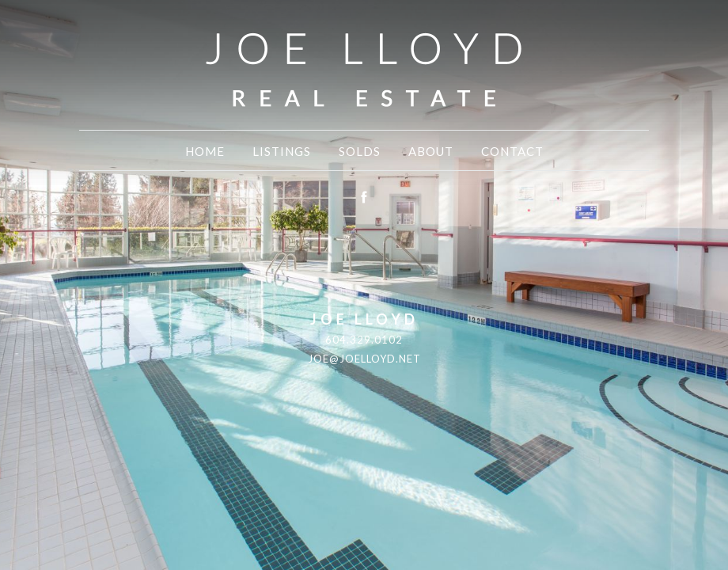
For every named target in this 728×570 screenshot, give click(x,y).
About (431, 151)
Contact (512, 151)
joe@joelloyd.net (364, 359)
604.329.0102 (364, 340)
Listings (282, 151)
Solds (360, 151)
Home (205, 151)
